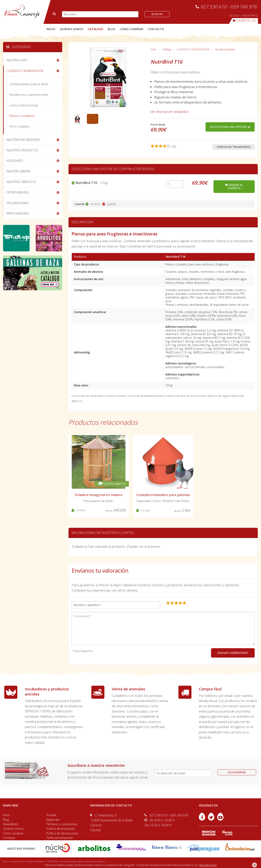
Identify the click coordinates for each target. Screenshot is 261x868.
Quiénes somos (13, 829)
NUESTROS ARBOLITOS (21, 182)
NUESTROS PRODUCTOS (22, 150)
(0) (244, 21)
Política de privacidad (61, 829)
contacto (156, 29)
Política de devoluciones (62, 833)
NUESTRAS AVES (17, 60)
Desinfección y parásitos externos (32, 95)
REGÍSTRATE (250, 16)
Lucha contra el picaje (24, 105)
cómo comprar (132, 29)
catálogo (95, 29)
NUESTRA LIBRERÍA (18, 171)
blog (111, 29)
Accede (51, 815)
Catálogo (167, 49)
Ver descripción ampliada (170, 112)
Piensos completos (225, 49)
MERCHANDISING (18, 213)
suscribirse (237, 772)
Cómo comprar (13, 833)
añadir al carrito (234, 187)
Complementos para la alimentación (34, 84)
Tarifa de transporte (60, 838)
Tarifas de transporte (234, 147)
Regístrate (53, 820)
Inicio (51, 29)
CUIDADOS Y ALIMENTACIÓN (193, 49)
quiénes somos (71, 29)
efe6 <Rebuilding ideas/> (91, 862)
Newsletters (11, 824)
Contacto (9, 838)
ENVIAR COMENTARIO (233, 653)
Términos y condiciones (62, 824)
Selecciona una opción (230, 127)
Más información (208, 865)
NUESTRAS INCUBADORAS (23, 140)
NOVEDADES (15, 161)
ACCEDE (234, 16)
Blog (6, 820)
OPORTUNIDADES (18, 192)
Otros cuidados (20, 126)
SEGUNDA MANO (18, 203)
